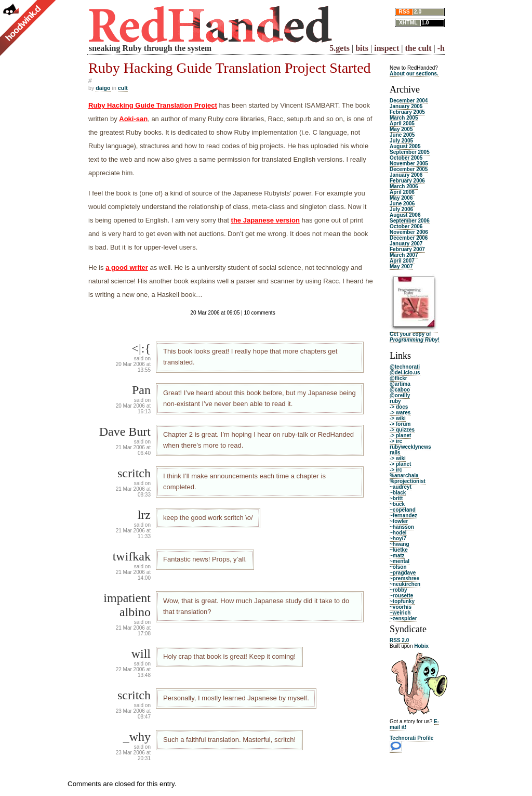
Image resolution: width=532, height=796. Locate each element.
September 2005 (410, 152)
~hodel (398, 533)
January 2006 (406, 175)
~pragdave (403, 573)
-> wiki (398, 418)
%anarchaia (404, 475)
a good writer (127, 267)
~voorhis (401, 607)
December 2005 (409, 169)
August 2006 (405, 215)
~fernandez (403, 516)
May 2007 (401, 266)
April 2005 (402, 123)
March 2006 (404, 186)
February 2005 (407, 112)
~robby (398, 590)
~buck (397, 504)
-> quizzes (402, 430)
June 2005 (402, 135)
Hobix (421, 646)
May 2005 (401, 129)
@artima (400, 384)
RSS (404, 12)
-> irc (396, 441)
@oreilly (400, 395)
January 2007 (406, 244)
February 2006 (407, 181)
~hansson (402, 527)
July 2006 (401, 209)
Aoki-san (133, 119)
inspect (387, 48)
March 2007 (404, 255)
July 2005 (401, 141)
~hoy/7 (398, 538)
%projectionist (408, 481)
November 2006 (409, 232)
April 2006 (402, 192)
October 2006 (406, 226)
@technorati (405, 367)
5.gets (340, 48)
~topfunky (402, 601)
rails (395, 453)
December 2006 (409, 238)
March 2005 (404, 118)
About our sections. (414, 74)
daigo (103, 88)
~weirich (400, 613)
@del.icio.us (405, 373)
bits (362, 48)
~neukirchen (405, 584)
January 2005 (406, 106)
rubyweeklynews (410, 447)
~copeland (403, 510)
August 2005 (405, 146)
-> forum (400, 424)
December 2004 (409, 101)
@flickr (398, 378)
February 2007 (407, 249)
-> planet (400, 435)
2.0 (418, 12)
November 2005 (409, 164)
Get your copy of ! (415, 337)
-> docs (399, 407)
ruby (395, 401)
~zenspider (403, 618)
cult (123, 88)
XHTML (408, 23)
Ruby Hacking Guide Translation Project (153, 105)
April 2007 (402, 261)
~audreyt (401, 487)
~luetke (399, 550)
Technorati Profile (411, 738)
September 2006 (410, 221)
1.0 (425, 23)
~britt (396, 498)
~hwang (400, 544)
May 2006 (401, 198)
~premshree (404, 578)
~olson (398, 567)
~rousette (401, 596)
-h (441, 48)
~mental (400, 561)
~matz (397, 556)
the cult (418, 48)
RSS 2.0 (399, 640)
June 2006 (402, 204)
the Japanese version (265, 220)
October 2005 (406, 158)
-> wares (400, 413)
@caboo (400, 390)
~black (398, 493)
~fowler (399, 521)
